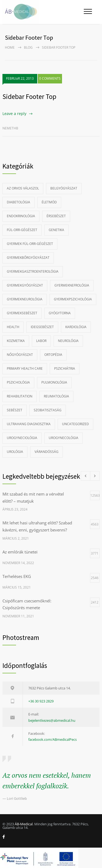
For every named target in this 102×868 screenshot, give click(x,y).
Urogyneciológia (22, 438)
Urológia (15, 452)
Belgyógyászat (64, 188)
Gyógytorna (60, 313)
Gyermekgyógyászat (25, 285)
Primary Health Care (25, 368)
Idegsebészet (42, 327)
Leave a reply (14, 113)
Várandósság (47, 452)
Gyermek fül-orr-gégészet (30, 244)
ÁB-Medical (24, 824)
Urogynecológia (64, 438)
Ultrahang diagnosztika (29, 424)
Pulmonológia (54, 382)
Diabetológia (18, 202)
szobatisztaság (48, 410)
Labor (41, 341)
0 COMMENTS (50, 78)
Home (10, 47)
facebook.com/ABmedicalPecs (52, 739)
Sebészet (15, 410)
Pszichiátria (65, 368)
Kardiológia (76, 327)
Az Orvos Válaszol (23, 188)
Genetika (56, 230)
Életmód (49, 202)
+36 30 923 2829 (41, 701)
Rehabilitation (20, 396)
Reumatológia (56, 396)
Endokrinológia (21, 216)
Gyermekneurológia (25, 299)
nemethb (10, 128)
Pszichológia (18, 382)
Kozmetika (16, 341)
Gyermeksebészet (22, 313)
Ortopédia (53, 355)
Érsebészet (56, 216)
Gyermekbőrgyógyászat (28, 258)
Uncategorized (75, 424)
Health (13, 327)
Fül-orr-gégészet (22, 230)
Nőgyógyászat (20, 355)
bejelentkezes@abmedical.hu (52, 720)
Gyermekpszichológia (73, 299)
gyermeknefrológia (72, 285)
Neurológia (68, 341)
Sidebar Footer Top (29, 97)
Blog (28, 47)
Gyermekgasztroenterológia (33, 271)
